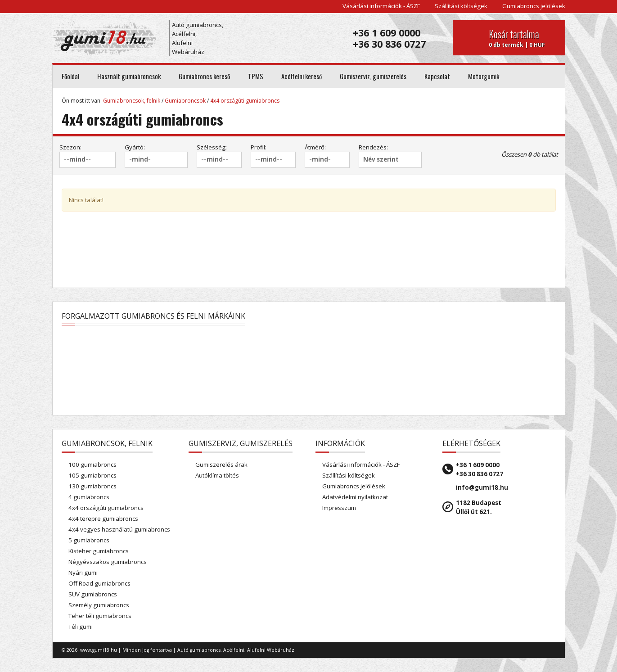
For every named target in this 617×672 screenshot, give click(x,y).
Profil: (259, 147)
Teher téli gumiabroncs (100, 616)
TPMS (256, 76)
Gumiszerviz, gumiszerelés (373, 76)
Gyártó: (135, 147)
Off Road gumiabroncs (99, 583)
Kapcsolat (437, 76)
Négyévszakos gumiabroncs (108, 562)
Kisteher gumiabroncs (99, 551)
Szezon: (70, 147)
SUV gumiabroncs (93, 594)
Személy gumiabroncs (99, 605)
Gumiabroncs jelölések (534, 6)
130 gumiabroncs (92, 486)
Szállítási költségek (461, 6)
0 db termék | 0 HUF (524, 38)
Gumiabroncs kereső (204, 76)
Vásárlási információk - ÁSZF (381, 6)
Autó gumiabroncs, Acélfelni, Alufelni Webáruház (198, 38)
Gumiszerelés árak (221, 465)
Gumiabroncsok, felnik (132, 101)
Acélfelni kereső (302, 76)
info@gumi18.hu (482, 487)
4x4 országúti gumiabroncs (245, 101)
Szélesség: (212, 147)
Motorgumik (484, 76)
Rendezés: (373, 147)
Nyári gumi (83, 573)
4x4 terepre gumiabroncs (103, 519)
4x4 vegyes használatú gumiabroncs (119, 529)
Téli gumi (81, 627)
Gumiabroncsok (185, 101)
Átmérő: (315, 147)
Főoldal (70, 76)
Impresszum (339, 508)
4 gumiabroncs (89, 497)
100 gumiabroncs (92, 465)
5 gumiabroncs (89, 540)
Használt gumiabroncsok (129, 76)
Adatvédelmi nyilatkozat (355, 497)
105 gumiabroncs (92, 475)
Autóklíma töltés (217, 475)
